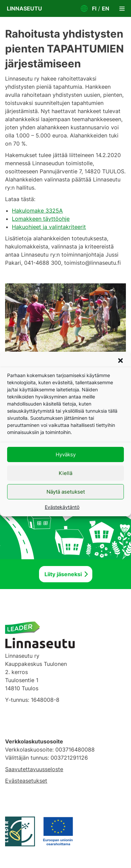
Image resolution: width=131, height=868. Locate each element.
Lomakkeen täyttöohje (41, 219)
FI (94, 8)
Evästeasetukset (26, 781)
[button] (120, 361)
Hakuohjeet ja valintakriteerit (49, 227)
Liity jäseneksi (63, 574)
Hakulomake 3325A (37, 211)
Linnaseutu (24, 8)
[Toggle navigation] (122, 8)
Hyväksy (66, 454)
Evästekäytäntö (62, 507)
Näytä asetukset (66, 492)
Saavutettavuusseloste (34, 769)
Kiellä (65, 473)
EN (106, 8)
